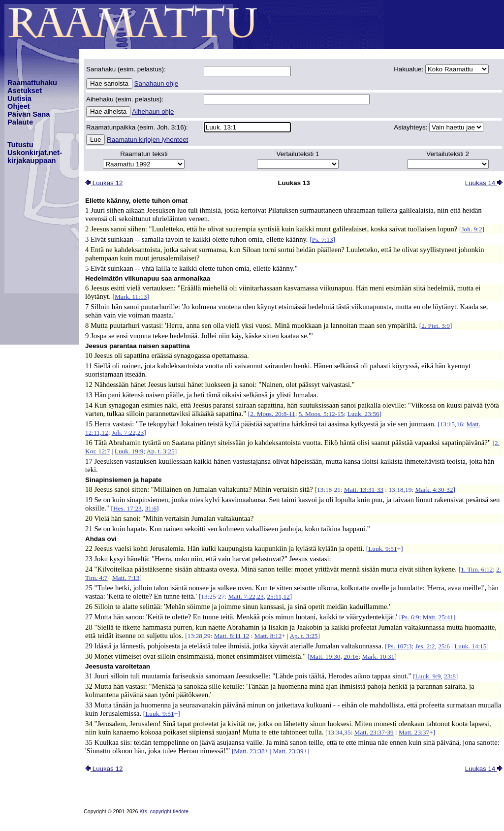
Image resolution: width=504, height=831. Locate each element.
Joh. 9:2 (472, 229)
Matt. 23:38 (249, 751)
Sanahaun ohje (157, 83)
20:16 (351, 656)
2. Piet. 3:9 (436, 326)
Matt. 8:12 (268, 636)
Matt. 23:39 (288, 751)
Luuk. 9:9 (428, 676)
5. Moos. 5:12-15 (321, 414)
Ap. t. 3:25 (161, 451)
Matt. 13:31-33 (364, 490)
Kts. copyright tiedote (164, 811)
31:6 (151, 508)
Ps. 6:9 (410, 617)
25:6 (444, 646)
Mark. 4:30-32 (434, 490)
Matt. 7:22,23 (246, 596)
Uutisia (19, 98)
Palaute (20, 122)
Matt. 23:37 (414, 732)
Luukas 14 (484, 183)
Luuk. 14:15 (470, 646)
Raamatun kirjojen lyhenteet (147, 140)
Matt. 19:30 (325, 656)
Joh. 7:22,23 (128, 432)
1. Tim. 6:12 (477, 569)
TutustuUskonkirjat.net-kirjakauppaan (35, 153)
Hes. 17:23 (127, 508)
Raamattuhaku (32, 83)
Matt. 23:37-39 (374, 732)
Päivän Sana (29, 114)
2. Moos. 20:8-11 (272, 414)
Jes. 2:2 (425, 646)
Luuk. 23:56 (363, 414)
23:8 (450, 676)
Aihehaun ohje (153, 112)
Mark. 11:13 (131, 297)
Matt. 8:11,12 (232, 636)
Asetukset (25, 91)
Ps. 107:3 (400, 646)
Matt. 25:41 (438, 617)
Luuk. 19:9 (129, 451)
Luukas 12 (104, 183)
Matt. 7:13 (126, 578)
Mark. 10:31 (378, 656)
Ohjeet (19, 106)
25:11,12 (278, 596)
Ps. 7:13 (323, 240)
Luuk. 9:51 (383, 549)
